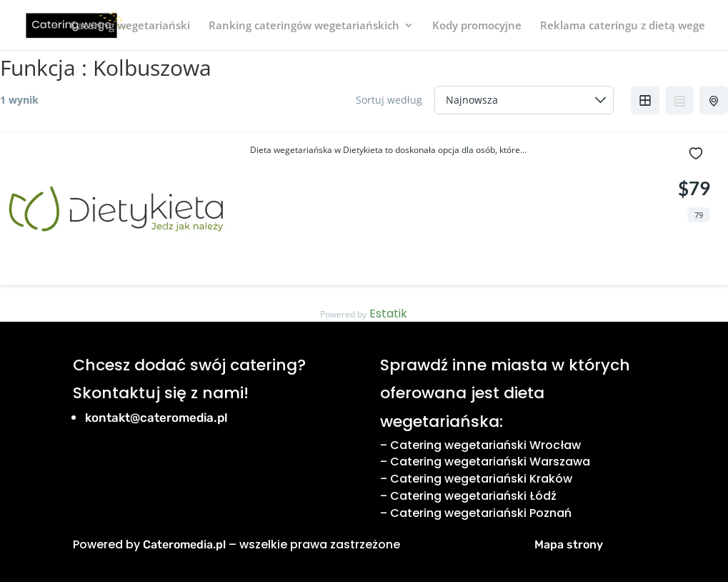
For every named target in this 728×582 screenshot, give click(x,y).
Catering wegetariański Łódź (473, 496)
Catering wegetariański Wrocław (485, 445)
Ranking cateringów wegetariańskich (304, 26)
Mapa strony (569, 544)
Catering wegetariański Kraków (481, 479)
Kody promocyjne (477, 26)
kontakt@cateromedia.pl (156, 418)
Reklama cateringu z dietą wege (623, 26)
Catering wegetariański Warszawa (490, 462)
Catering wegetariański (130, 26)
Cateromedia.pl (184, 544)
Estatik (388, 314)
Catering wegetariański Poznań (481, 513)
